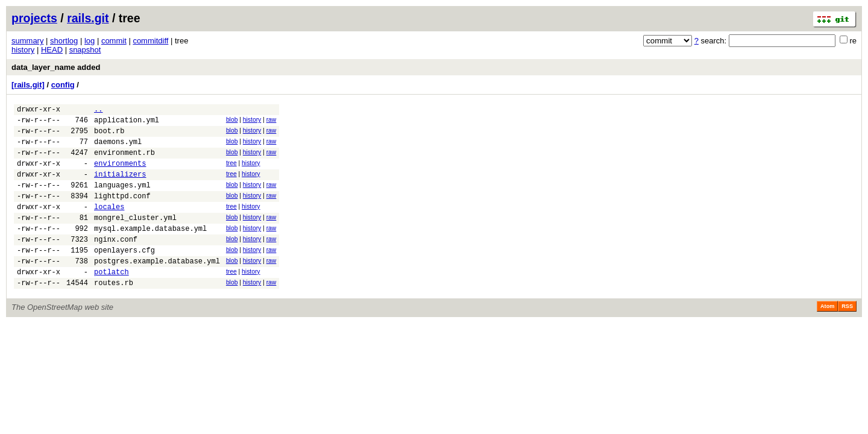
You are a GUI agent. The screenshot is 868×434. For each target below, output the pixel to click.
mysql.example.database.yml (150, 250)
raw (272, 121)
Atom (827, 337)
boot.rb (109, 136)
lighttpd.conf (122, 212)
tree (231, 172)
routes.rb (114, 313)
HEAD (52, 50)
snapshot (85, 50)
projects (34, 18)
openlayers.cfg (124, 275)
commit (114, 41)
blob (232, 121)
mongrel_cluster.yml (135, 237)
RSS (847, 337)
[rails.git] (28, 85)
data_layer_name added (56, 67)
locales (109, 225)
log (90, 41)
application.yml (127, 123)
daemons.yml (118, 149)
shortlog (64, 41)
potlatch (112, 300)
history (23, 50)
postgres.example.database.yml (157, 288)
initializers (120, 187)
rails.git (88, 18)
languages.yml (122, 199)
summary (27, 41)
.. (98, 111)
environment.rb (124, 161)
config (63, 85)
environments (120, 174)
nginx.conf (116, 263)
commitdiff (150, 41)
